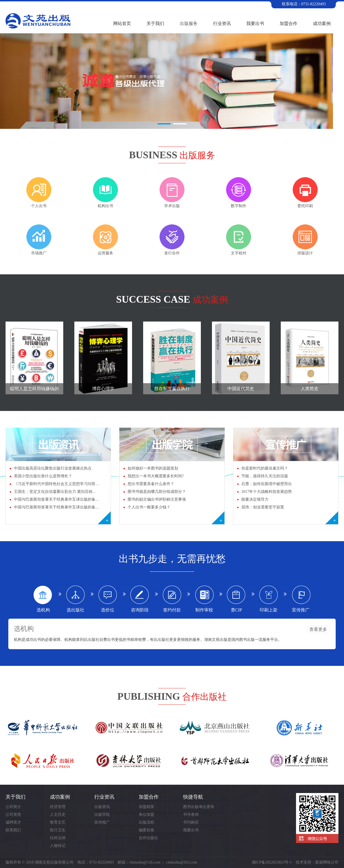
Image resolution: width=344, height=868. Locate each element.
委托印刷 (305, 206)
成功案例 (322, 23)
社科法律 (58, 838)
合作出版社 (148, 838)
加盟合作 (289, 23)
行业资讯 (222, 23)
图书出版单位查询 (199, 807)
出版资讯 (102, 807)
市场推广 (39, 253)
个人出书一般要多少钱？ (149, 507)
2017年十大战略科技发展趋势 (267, 492)
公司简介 (13, 807)
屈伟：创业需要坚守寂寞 (263, 507)
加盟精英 (146, 807)
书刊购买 (191, 822)
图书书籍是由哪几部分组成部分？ (157, 492)
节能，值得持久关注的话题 (265, 476)
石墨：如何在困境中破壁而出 (267, 484)
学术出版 (172, 206)
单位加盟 (146, 815)
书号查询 (191, 815)
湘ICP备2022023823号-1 (272, 862)
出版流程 (146, 822)
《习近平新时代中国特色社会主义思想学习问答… (57, 484)
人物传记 (58, 846)
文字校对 (239, 253)
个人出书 (39, 206)
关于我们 (155, 23)
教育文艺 (58, 822)
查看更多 (318, 629)
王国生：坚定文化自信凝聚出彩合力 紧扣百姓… (55, 492)
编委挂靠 (146, 830)
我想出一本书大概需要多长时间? (156, 476)
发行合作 (172, 253)
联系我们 (13, 830)
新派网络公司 (327, 862)
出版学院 (102, 815)
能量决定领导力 (255, 499)
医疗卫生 (58, 830)
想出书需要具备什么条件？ (151, 484)
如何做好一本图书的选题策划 (153, 468)
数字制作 (239, 206)
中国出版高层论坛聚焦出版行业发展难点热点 (53, 468)
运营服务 (105, 253)
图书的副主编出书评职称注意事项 (157, 499)
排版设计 (305, 253)
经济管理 (58, 807)
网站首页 (122, 23)
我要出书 (255, 23)
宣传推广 (102, 822)
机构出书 (105, 206)
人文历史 (58, 815)
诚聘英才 (13, 822)
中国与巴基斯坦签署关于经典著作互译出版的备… (57, 499)
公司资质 (13, 815)
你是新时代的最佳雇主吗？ (265, 468)
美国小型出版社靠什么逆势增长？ (43, 476)
